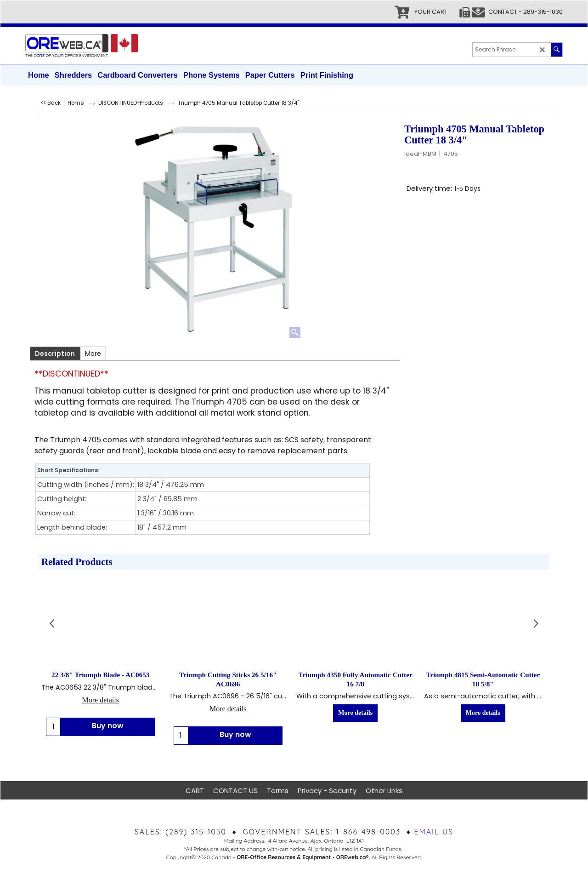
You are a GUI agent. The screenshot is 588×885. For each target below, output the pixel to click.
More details (101, 700)
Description (55, 354)
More (93, 354)
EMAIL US (434, 832)
